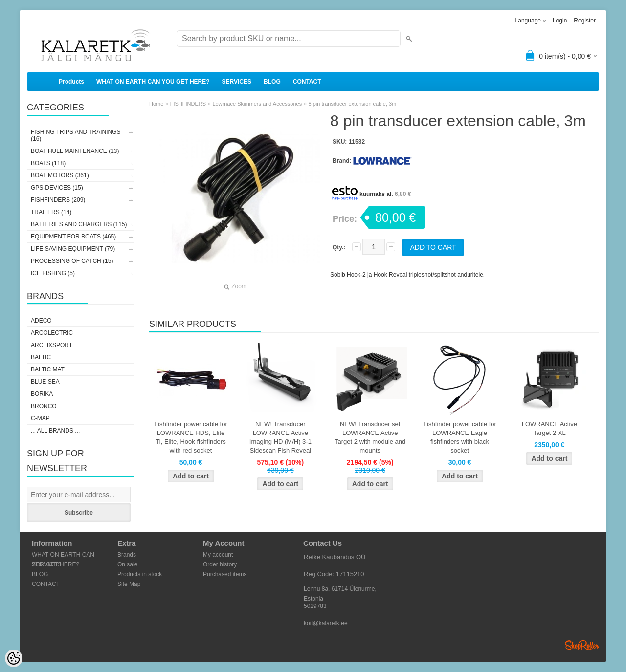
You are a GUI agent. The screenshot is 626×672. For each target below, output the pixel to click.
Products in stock (140, 574)
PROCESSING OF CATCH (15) (72, 261)
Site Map (129, 584)
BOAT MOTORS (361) (60, 175)
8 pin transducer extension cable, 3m (353, 104)
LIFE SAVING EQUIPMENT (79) (73, 249)
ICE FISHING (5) (53, 273)
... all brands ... (55, 431)
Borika (42, 394)
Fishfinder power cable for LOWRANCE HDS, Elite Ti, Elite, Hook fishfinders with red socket (191, 437)
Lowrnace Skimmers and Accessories (257, 104)
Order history (220, 564)
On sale (127, 564)
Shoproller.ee (582, 645)
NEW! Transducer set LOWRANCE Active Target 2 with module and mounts (370, 437)
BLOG (272, 82)
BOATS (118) (48, 163)
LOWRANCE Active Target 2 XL (549, 428)
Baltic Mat (48, 369)
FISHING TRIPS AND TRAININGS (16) (76, 135)
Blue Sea (45, 382)
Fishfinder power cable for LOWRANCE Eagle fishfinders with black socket (460, 437)
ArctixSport (52, 345)
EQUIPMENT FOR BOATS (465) (73, 237)
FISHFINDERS (188, 104)
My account (218, 555)
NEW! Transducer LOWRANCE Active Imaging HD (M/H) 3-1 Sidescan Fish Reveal (280, 437)
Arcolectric (52, 333)
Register (585, 21)
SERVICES (237, 82)
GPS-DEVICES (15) (57, 188)
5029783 (315, 606)
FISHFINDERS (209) (58, 200)
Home (156, 104)
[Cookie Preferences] (14, 658)
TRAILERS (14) (51, 212)
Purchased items (225, 574)
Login (560, 21)
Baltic (41, 357)
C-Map (40, 418)
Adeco (41, 321)
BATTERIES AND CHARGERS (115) (79, 224)
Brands (127, 555)
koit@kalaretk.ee (326, 623)
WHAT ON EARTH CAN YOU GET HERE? (153, 82)
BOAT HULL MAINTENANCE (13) (75, 151)
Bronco (44, 406)
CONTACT (307, 82)
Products (71, 82)
